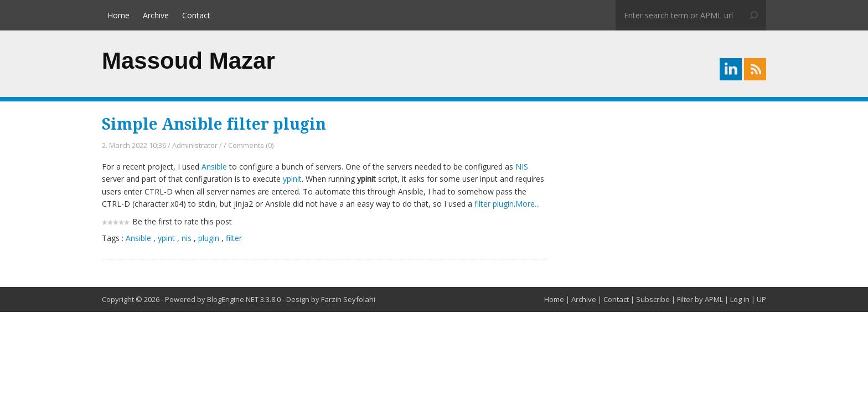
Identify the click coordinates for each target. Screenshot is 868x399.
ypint (166, 238)
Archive (156, 15)
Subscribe (653, 299)
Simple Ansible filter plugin (214, 124)
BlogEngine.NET (233, 299)
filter (234, 238)
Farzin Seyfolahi (348, 299)
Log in (740, 299)
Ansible (214, 167)
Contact (196, 15)
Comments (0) (251, 145)
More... (528, 204)
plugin (209, 238)
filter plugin (494, 204)
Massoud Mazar (188, 61)
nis (187, 238)
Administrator (195, 145)
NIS (522, 167)
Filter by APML (700, 299)
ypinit (292, 179)
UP (761, 299)
